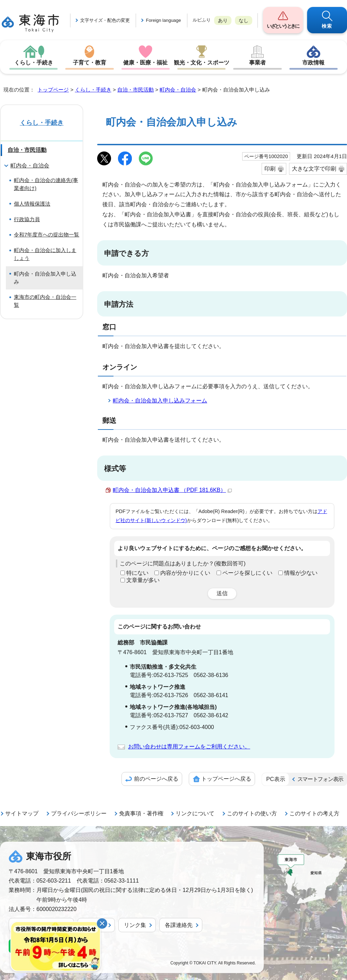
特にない (137, 573)
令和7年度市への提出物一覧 (46, 235)
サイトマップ (22, 813)
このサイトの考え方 (314, 813)
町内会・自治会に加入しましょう (45, 254)
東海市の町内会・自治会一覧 (45, 301)
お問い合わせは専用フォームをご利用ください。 (189, 747)
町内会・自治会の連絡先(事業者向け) (46, 184)
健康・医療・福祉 (145, 63)
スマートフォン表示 (320, 779)
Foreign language (163, 20)
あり (223, 20)
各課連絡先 (179, 925)
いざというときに (283, 26)
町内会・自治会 (178, 90)
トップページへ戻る (226, 779)
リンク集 (135, 925)
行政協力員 (27, 219)
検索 (327, 26)
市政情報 (313, 63)
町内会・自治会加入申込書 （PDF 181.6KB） (172, 490)
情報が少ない (301, 573)
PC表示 (276, 779)
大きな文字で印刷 (314, 169)
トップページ (53, 90)
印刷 (270, 169)
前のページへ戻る (156, 779)
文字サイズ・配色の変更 (105, 20)
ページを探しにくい (247, 573)
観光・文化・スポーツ (202, 63)
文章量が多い (143, 580)
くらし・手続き (34, 63)
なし (244, 20)
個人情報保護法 (32, 204)
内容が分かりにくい (185, 573)
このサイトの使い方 (252, 813)
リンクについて (195, 813)
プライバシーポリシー (79, 813)
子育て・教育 (90, 63)
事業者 (257, 63)
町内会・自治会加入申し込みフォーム (160, 401)
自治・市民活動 (136, 90)
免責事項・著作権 (141, 813)
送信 (222, 593)
